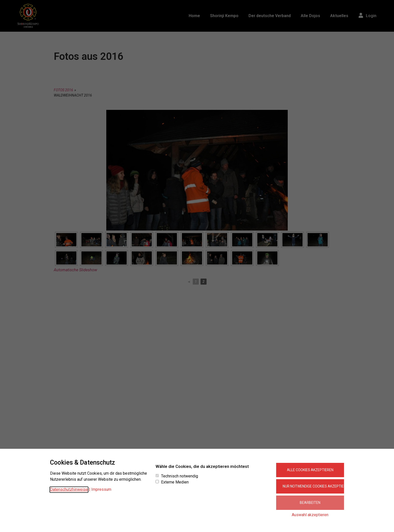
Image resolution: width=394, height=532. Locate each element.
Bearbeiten (310, 503)
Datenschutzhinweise (69, 489)
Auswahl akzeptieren (310, 515)
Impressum (101, 489)
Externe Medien (175, 482)
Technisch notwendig (180, 476)
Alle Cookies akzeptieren (310, 470)
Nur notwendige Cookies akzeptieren (313, 486)
